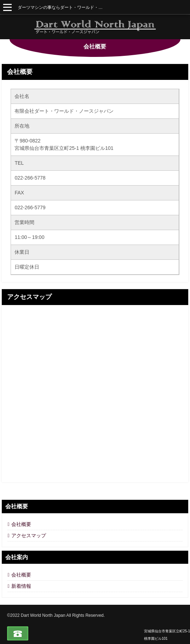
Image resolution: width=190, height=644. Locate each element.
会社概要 (20, 72)
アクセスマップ (29, 297)
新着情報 (21, 586)
